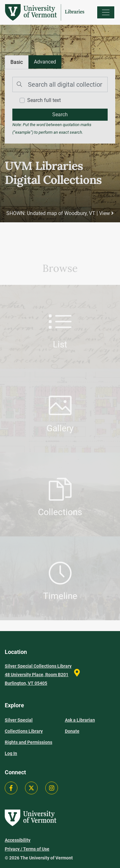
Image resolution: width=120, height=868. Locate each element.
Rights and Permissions (28, 742)
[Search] (60, 84)
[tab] (45, 62)
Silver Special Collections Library (24, 726)
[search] (60, 115)
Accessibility (18, 840)
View (106, 213)
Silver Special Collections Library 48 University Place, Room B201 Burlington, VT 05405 (38, 675)
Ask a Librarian (80, 720)
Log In (11, 753)
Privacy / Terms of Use (27, 849)
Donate (72, 731)
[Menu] (106, 12)
